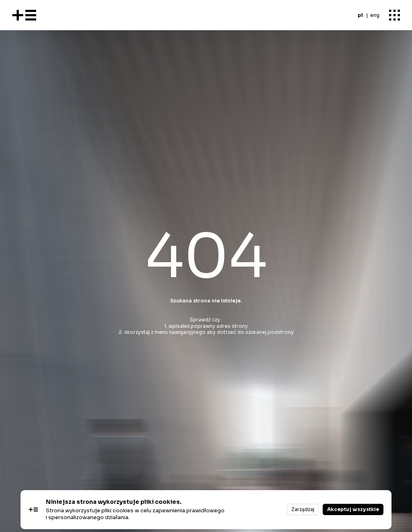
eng (375, 15)
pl (360, 15)
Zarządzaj (303, 509)
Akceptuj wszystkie (353, 509)
